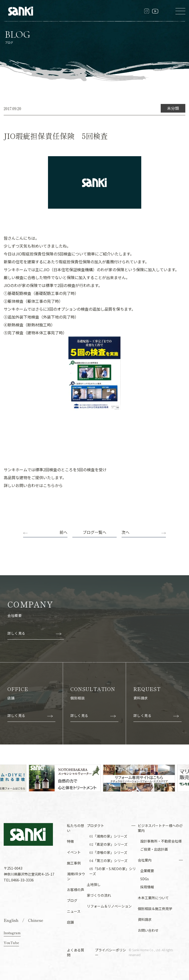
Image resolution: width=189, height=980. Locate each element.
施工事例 (74, 863)
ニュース (74, 911)
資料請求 (145, 919)
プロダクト (95, 826)
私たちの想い (76, 828)
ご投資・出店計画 (154, 849)
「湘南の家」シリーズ (108, 836)
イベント (74, 852)
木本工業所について (153, 898)
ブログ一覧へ (94, 532)
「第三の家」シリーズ (108, 861)
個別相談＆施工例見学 (155, 909)
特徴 (70, 841)
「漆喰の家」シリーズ (108, 852)
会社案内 (145, 860)
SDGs (145, 879)
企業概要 (147, 871)
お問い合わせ (148, 930)
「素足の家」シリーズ (108, 844)
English (11, 920)
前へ (63, 532)
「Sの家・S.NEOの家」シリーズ (113, 871)
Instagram (12, 933)
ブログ (72, 900)
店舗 (70, 922)
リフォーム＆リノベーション (109, 906)
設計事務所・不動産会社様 (161, 841)
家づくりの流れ (99, 895)
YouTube (11, 943)
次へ (126, 532)
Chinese (36, 920)
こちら (49, 485)
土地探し (94, 884)
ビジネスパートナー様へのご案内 (160, 828)
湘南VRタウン (76, 876)
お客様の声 (76, 890)
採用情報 (147, 887)
